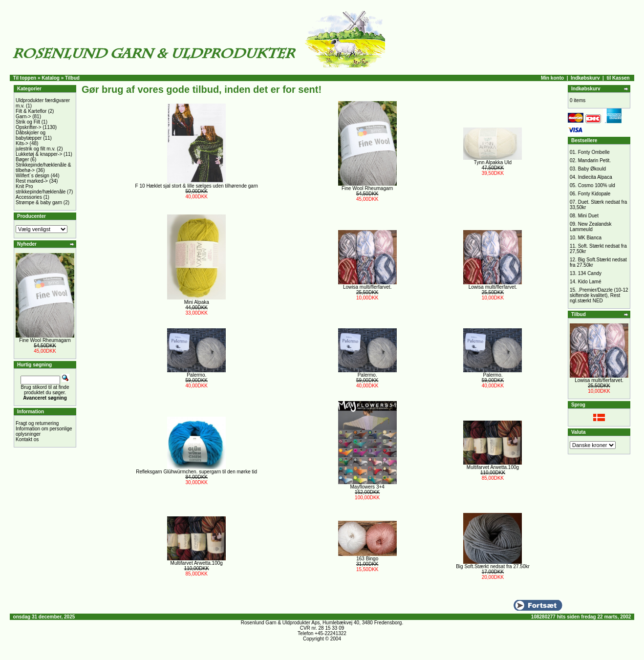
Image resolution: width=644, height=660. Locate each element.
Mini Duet (588, 216)
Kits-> (22, 143)
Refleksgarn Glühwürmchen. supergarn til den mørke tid (196, 472)
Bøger (22, 160)
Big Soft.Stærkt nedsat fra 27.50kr (493, 566)
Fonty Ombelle (594, 152)
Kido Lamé (590, 282)
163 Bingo (367, 559)
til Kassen (618, 78)
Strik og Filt (28, 122)
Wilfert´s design (32, 176)
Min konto (552, 78)
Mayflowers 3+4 (367, 487)
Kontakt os (27, 439)
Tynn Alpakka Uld (493, 162)
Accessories (29, 197)
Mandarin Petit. (594, 160)
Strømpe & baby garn (39, 202)
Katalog (51, 78)
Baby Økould (592, 169)
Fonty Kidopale (594, 194)
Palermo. (196, 375)
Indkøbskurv (585, 78)
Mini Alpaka (197, 302)
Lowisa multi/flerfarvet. (367, 287)
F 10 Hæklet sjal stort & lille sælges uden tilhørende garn (197, 186)
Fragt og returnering (37, 423)
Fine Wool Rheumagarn (45, 340)
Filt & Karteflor (31, 111)
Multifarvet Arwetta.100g (493, 467)
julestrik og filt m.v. (36, 149)
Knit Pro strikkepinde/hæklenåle (41, 189)
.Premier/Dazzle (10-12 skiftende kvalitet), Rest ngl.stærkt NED (599, 295)
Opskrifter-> (29, 127)
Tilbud (72, 78)
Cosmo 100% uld (597, 185)
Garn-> (23, 117)
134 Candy (590, 273)
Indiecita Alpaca (595, 177)
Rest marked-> (32, 181)
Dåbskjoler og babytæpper (31, 135)
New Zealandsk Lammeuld (591, 227)
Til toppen (25, 78)
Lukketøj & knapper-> (39, 154)
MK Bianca (590, 238)
